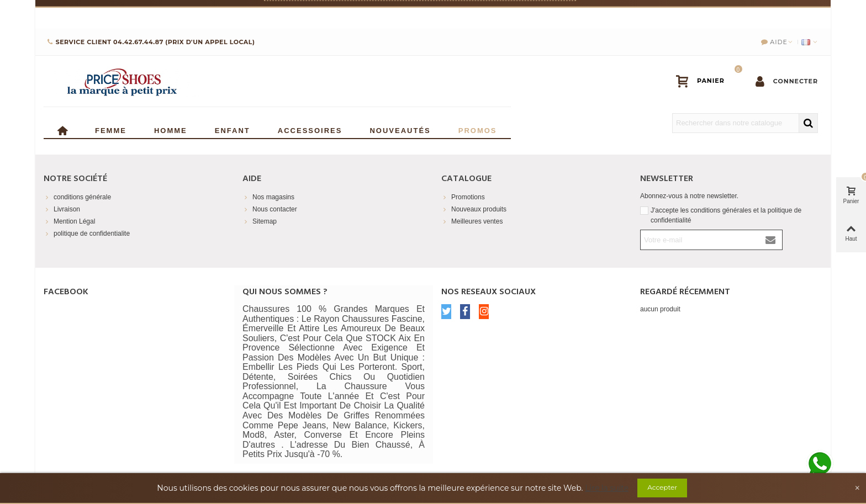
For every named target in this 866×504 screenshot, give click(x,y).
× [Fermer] (822, 14)
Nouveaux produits (474, 209)
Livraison (62, 209)
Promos (478, 129)
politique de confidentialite (87, 234)
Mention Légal (69, 221)
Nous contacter (270, 209)
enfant (233, 129)
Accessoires (310, 129)
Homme (171, 129)
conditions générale (77, 197)
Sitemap (260, 221)
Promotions (463, 197)
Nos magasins (268, 197)
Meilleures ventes (472, 221)
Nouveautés (400, 129)
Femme (111, 129)
